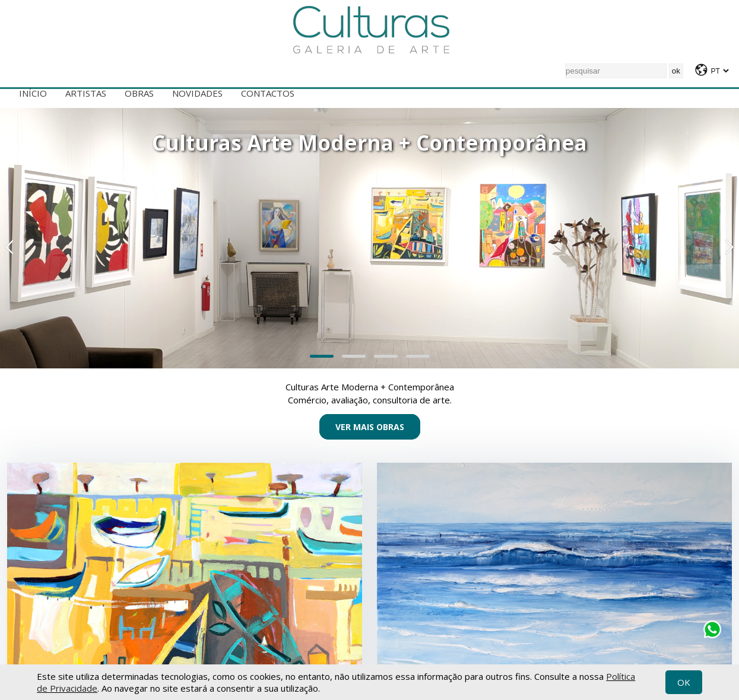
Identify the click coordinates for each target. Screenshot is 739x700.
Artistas (86, 93)
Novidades (197, 93)
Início (33, 93)
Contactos (268, 93)
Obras (139, 93)
